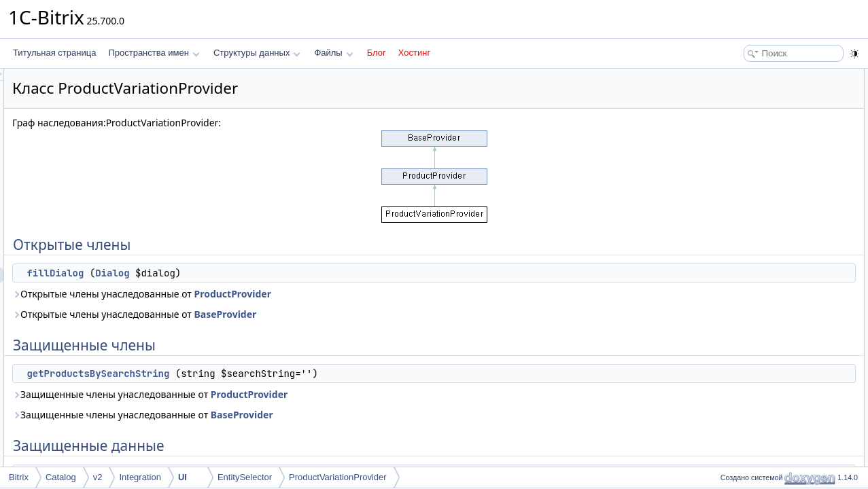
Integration (140, 477)
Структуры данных (257, 53)
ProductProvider (402, 294)
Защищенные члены (755, 106)
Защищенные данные (758, 136)
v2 (98, 477)
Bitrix (19, 477)
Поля (726, 225)
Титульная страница (54, 53)
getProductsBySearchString (268, 374)
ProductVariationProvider (338, 477)
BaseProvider (395, 314)
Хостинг (414, 53)
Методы (731, 181)
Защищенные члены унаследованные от (320, 394)
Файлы (333, 53)
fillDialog (225, 273)
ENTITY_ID (748, 151)
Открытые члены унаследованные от (312, 294)
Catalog (61, 477)
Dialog (282, 273)
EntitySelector (245, 477)
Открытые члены (749, 76)
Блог (377, 53)
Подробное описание (757, 166)
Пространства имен (154, 53)
